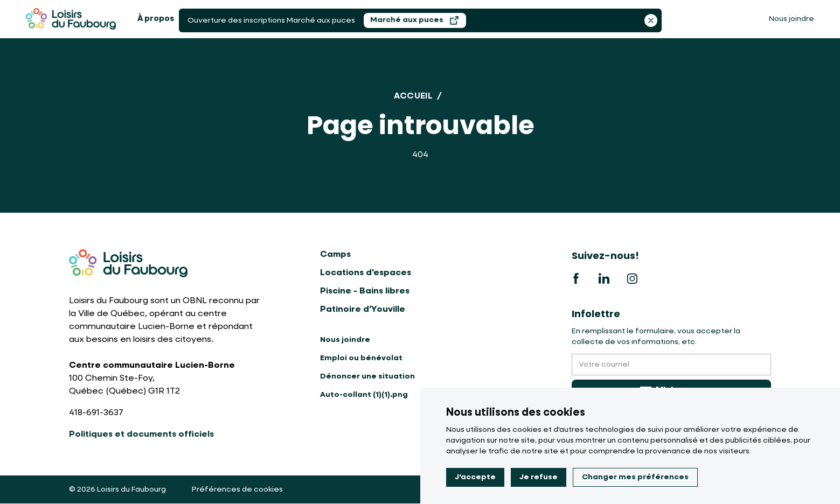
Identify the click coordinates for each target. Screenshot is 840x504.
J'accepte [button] (475, 477)
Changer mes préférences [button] (635, 477)
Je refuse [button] (539, 477)
